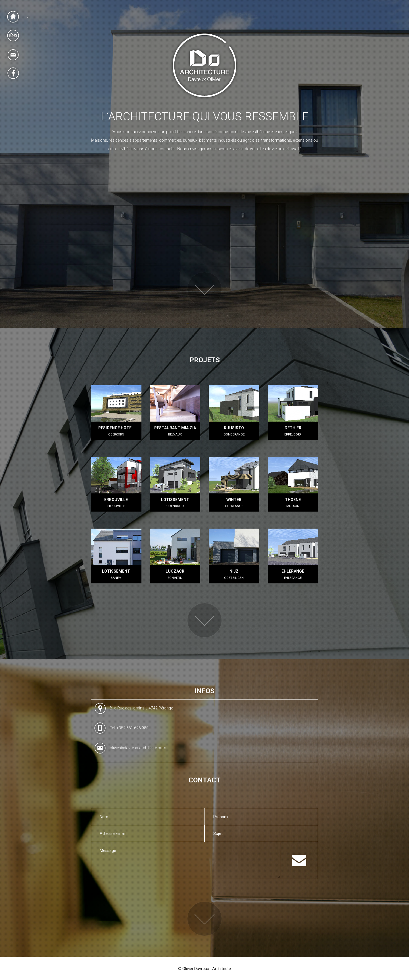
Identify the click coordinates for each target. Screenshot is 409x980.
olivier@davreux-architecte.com (138, 748)
